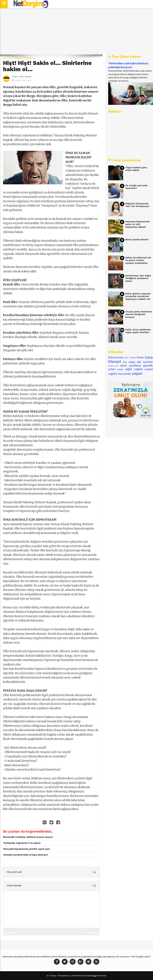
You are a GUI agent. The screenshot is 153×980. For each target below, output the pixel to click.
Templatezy (63, 976)
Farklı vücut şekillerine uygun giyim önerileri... (138, 331)
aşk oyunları (145, 362)
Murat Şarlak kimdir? (137, 240)
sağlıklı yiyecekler (120, 374)
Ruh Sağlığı (129, 362)
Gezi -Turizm (130, 358)
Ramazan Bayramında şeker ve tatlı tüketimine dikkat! (137, 224)
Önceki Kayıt (11, 933)
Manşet (19, 58)
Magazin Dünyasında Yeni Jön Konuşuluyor (137, 205)
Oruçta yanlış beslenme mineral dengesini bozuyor (139, 314)
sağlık (128, 369)
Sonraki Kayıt (91, 933)
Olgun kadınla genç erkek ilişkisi (136, 169)
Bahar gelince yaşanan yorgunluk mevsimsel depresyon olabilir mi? (138, 296)
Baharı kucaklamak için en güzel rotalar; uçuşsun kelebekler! (138, 260)
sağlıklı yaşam (143, 369)
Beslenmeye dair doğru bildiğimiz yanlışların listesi (138, 278)
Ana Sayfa (8, 58)
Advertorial (115, 357)
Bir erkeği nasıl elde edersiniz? (136, 187)
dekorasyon (113, 366)
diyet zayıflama (131, 365)
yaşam (28, 58)
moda (120, 369)
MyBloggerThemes (97, 976)
